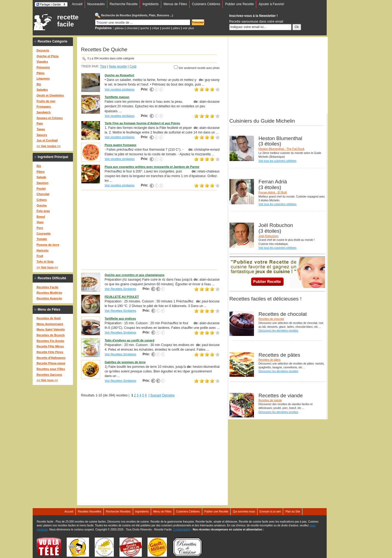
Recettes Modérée (49, 293)
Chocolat (43, 194)
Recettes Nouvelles (90, 512)
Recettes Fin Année (50, 341)
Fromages (44, 107)
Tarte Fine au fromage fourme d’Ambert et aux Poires (142, 123)
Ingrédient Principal (53, 157)
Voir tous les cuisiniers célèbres (278, 161)
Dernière (168, 395)
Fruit (40, 256)
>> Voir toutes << (48, 146)
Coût (133, 66)
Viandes (42, 62)
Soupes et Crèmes (50, 118)
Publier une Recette (239, 4)
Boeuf (41, 217)
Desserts (43, 50)
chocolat (132, 28)
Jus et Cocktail (47, 140)
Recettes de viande (270, 400)
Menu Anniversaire (50, 324)
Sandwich (43, 112)
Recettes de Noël (49, 318)
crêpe (155, 28)
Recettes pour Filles (51, 369)
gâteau (119, 28)
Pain (40, 123)
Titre (103, 66)
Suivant (156, 395)
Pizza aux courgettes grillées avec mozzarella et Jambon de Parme (152, 167)
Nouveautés (96, 4)
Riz (39, 84)
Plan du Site (293, 512)
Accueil (77, 4)
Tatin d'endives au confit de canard (129, 340)
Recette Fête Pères (50, 352)
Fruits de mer (46, 101)
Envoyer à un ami (270, 512)
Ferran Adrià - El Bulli (273, 192)
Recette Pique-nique (51, 363)
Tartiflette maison (117, 97)
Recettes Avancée (49, 298)
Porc (40, 228)
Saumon (42, 183)
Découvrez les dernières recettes (278, 331)
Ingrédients (150, 4)
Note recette (118, 66)
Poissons (43, 67)
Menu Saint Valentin (51, 329)
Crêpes (42, 200)
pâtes (176, 28)
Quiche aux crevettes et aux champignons (134, 275)
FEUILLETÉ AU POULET (122, 297)
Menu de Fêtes (49, 310)
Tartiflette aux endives (120, 319)
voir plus (188, 28)
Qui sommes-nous (244, 512)
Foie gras (43, 211)
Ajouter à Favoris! (271, 4)
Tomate (42, 239)
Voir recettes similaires (120, 89)
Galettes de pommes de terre (125, 362)
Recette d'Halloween (51, 358)
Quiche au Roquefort (119, 75)
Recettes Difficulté (52, 278)
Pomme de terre (48, 245)
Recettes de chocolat (271, 319)
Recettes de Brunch (50, 335)
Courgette (44, 233)
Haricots (42, 250)
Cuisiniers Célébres (206, 4)
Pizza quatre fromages (120, 145)
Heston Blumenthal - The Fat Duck (282, 149)
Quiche (42, 205)
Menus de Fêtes (175, 4)
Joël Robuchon (269, 236)
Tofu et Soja (45, 262)
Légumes (43, 78)
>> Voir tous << (47, 267)
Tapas (41, 129)
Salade (41, 177)
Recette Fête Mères (50, 346)
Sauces (42, 135)
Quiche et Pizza (48, 56)
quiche (145, 28)
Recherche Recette (124, 4)
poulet (166, 28)
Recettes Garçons (49, 375)
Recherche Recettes (118, 512)
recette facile (68, 21)
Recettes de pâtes (270, 360)
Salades (42, 90)
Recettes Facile (47, 287)
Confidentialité (182, 530)
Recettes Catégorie (52, 41)
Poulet (41, 189)
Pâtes (40, 73)
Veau (40, 222)
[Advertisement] (150, 230)
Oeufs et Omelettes (50, 95)
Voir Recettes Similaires (120, 289)
